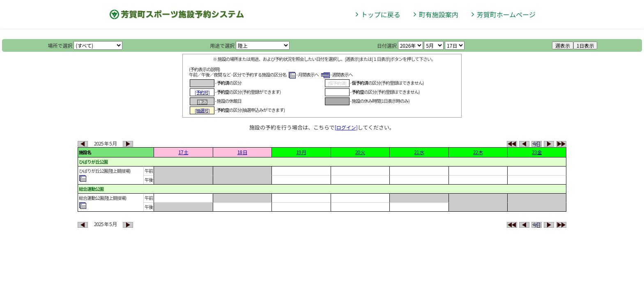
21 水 (419, 152)
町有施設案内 (439, 14)
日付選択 (387, 45)
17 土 (183, 152)
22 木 (478, 152)
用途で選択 (222, 45)
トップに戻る (381, 14)
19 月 (301, 152)
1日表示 (585, 45)
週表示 (563, 45)
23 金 (537, 152)
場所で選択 (60, 45)
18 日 (242, 152)
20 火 (360, 152)
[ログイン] (346, 127)
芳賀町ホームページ (506, 14)
